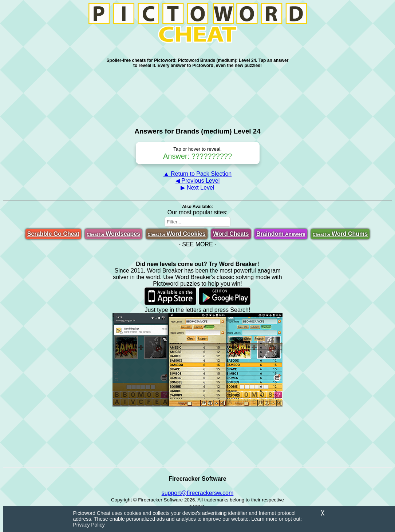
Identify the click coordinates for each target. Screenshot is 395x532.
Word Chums (340, 234)
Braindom (281, 234)
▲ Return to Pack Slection (197, 174)
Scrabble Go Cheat (53, 234)
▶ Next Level (197, 188)
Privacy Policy (89, 525)
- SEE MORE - (197, 244)
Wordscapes (113, 234)
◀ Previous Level (197, 181)
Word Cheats (231, 234)
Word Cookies (177, 234)
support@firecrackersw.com (198, 493)
